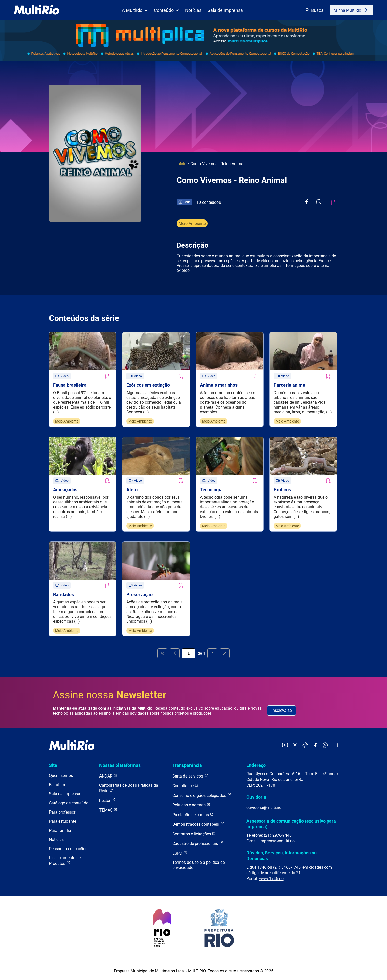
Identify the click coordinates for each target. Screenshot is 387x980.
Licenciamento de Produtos (65, 861)
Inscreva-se (282, 711)
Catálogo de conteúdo (69, 804)
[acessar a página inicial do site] (37, 10)
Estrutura (57, 785)
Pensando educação (67, 849)
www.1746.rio (271, 879)
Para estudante (63, 822)
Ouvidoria (256, 797)
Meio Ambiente (192, 223)
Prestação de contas (193, 815)
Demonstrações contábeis (198, 825)
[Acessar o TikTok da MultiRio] (305, 746)
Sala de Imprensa (225, 10)
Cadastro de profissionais (198, 844)
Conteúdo (166, 10)
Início (181, 164)
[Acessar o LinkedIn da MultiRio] (335, 746)
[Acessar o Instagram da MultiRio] (295, 746)
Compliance (186, 786)
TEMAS (108, 810)
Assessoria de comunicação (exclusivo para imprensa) (291, 824)
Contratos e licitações (194, 834)
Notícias (193, 10)
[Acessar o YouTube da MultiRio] (285, 746)
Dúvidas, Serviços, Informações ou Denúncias (282, 856)
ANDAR (108, 776)
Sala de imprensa (65, 794)
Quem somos (61, 776)
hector (107, 801)
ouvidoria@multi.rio (264, 808)
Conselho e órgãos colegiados (202, 796)
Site (53, 766)
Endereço (256, 766)
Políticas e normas (191, 805)
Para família (60, 831)
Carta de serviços (190, 776)
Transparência (187, 766)
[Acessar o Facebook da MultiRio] (315, 746)
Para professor (62, 813)
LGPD (180, 854)
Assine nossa (110, 695)
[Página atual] (189, 654)
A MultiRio (135, 10)
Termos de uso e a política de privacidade (198, 865)
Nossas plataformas (120, 766)
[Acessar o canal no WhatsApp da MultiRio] (325, 746)
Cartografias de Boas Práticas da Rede (129, 789)
